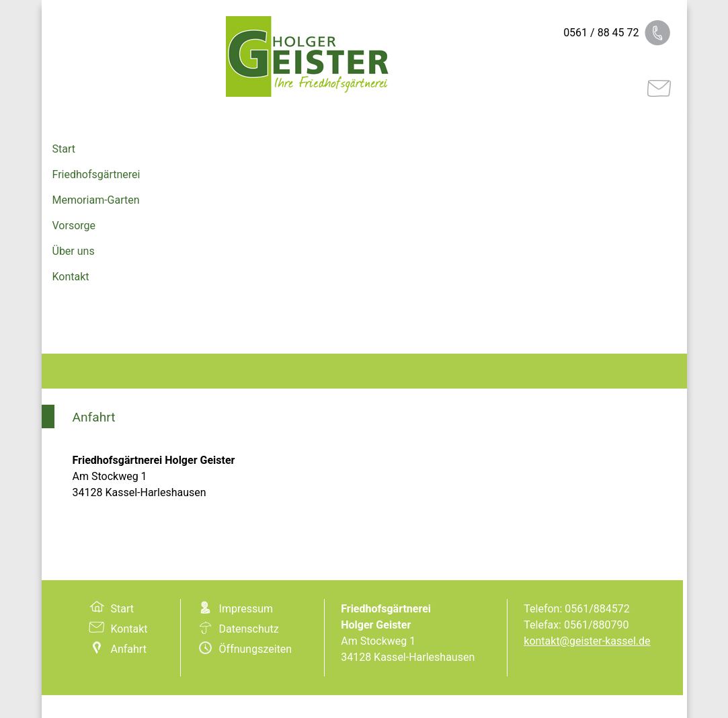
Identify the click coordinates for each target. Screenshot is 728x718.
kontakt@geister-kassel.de (587, 641)
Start (64, 149)
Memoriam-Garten (96, 200)
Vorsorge (74, 226)
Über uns (74, 251)
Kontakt (71, 277)
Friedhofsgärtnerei (96, 174)
